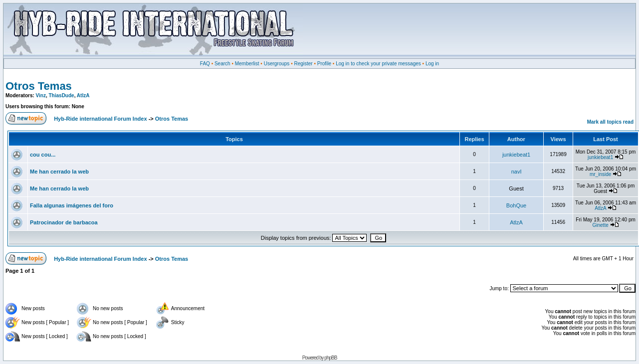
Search (222, 64)
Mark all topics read (610, 122)
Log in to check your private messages (378, 64)
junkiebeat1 (516, 155)
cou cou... (43, 155)
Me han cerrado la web (59, 172)
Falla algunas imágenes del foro (72, 205)
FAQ (205, 64)
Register (303, 64)
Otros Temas (39, 86)
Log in (432, 64)
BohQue (516, 205)
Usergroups (277, 64)
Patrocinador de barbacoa (64, 222)
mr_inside (600, 174)
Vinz (41, 95)
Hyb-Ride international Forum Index (100, 119)
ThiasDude (62, 95)
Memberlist (247, 64)
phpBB (330, 358)
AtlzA (83, 95)
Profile (324, 64)
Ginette (601, 225)
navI (517, 172)
